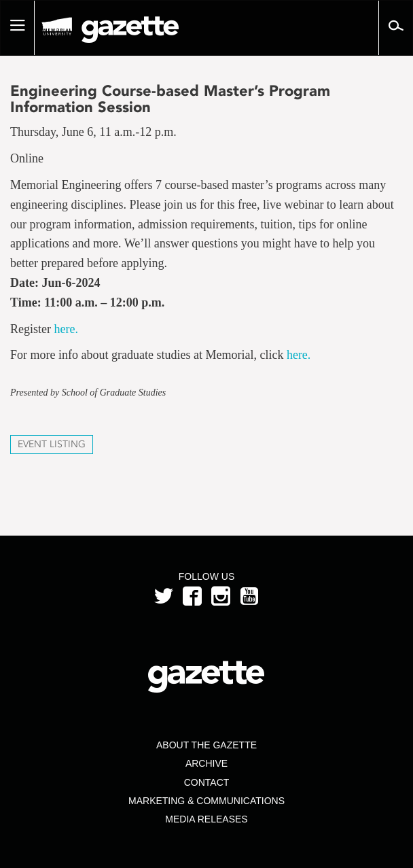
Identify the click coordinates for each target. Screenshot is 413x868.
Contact (207, 782)
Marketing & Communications (206, 801)
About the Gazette (206, 745)
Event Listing (52, 444)
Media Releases (206, 819)
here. (68, 329)
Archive (206, 763)
